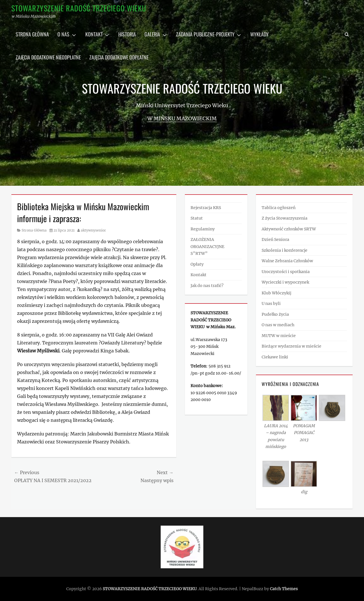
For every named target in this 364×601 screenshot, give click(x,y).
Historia (127, 34)
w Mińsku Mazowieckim (182, 118)
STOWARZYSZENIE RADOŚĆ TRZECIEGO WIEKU (79, 8)
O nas (63, 34)
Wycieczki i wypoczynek (285, 282)
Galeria (152, 34)
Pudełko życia (275, 314)
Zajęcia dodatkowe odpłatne (119, 57)
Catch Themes (284, 589)
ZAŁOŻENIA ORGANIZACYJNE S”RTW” (207, 246)
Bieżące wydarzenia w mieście (291, 346)
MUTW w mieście (279, 336)
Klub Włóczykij (276, 293)
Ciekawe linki (275, 357)
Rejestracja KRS (206, 208)
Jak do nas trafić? (207, 286)
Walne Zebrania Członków (287, 261)
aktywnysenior (93, 230)
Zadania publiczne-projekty (205, 34)
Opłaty (197, 264)
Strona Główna (34, 230)
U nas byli (271, 303)
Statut (197, 218)
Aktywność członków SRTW (289, 229)
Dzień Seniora (275, 239)
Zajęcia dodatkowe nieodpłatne (48, 57)
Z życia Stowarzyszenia (285, 218)
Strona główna (32, 34)
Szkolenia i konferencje (285, 250)
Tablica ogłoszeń (279, 208)
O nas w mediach (278, 325)
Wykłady (259, 34)
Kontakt (94, 34)
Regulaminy (203, 229)
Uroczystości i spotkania (286, 272)
